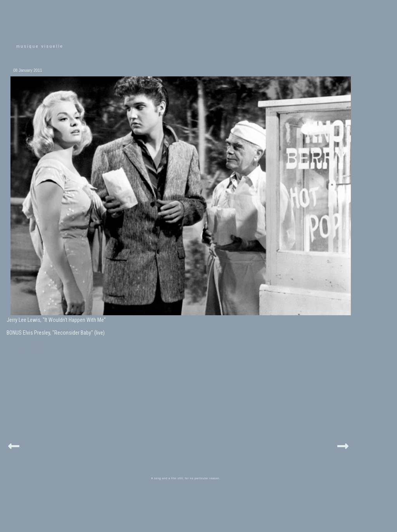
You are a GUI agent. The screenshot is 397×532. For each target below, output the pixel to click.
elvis (19, 347)
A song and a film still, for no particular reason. (186, 478)
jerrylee (38, 347)
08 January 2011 (28, 70)
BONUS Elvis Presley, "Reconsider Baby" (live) (56, 333)
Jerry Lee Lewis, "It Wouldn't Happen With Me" (56, 320)
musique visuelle (40, 46)
